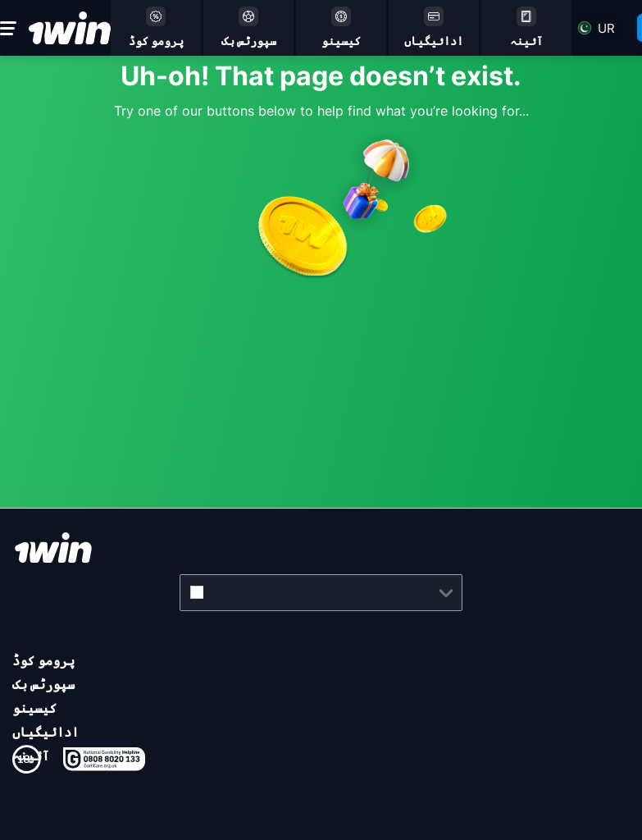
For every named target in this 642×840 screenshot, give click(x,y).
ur (606, 28)
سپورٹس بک (43, 684)
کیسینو (34, 708)
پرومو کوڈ (43, 660)
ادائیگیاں (46, 732)
